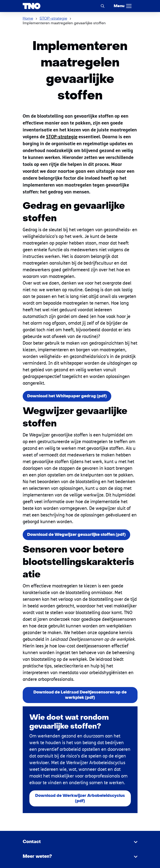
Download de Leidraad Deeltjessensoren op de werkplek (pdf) (80, 695)
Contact (32, 842)
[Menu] (123, 6)
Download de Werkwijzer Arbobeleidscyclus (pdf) (80, 798)
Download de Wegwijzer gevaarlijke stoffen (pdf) (76, 535)
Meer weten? (37, 856)
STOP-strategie (53, 18)
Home (28, 18)
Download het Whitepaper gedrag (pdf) (67, 396)
